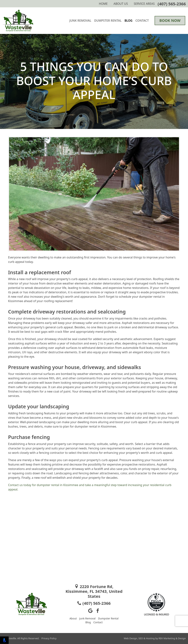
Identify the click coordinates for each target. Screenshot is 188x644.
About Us (121, 4)
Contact (142, 21)
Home (103, 4)
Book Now (170, 20)
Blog (128, 21)
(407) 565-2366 (172, 4)
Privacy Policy (49, 638)
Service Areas (144, 4)
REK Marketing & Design (172, 638)
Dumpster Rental (108, 21)
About (73, 618)
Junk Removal (80, 21)
